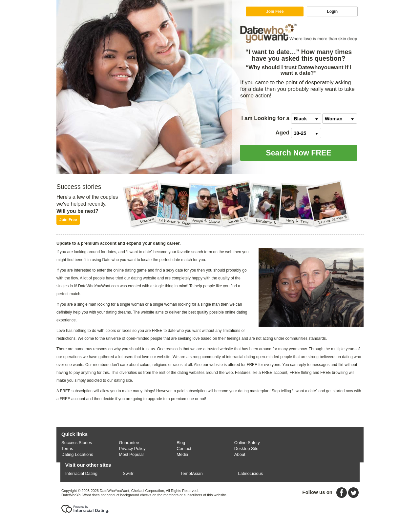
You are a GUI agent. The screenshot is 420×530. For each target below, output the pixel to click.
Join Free (275, 11)
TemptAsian (192, 473)
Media (182, 454)
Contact (184, 448)
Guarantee (129, 443)
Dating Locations (77, 454)
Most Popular (132, 454)
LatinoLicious (250, 473)
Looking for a (265, 118)
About (240, 454)
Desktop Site (246, 448)
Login (332, 11)
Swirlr (128, 473)
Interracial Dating (81, 473)
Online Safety (247, 443)
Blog (181, 443)
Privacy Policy (132, 448)
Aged (283, 133)
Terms (67, 448)
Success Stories (77, 443)
